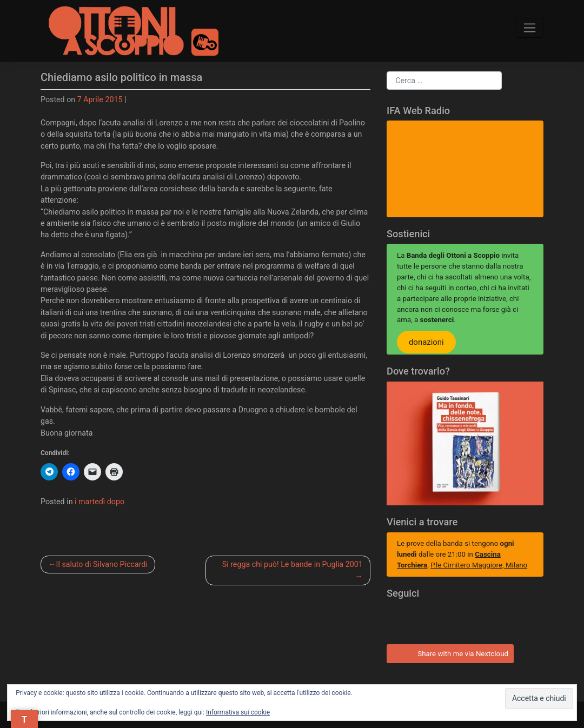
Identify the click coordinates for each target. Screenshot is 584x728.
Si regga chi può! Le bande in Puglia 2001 (293, 564)
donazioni (426, 342)
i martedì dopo (99, 502)
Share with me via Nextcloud (449, 652)
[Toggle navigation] (530, 28)
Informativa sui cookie (238, 712)
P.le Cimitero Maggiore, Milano (479, 565)
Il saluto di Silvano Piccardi (102, 564)
